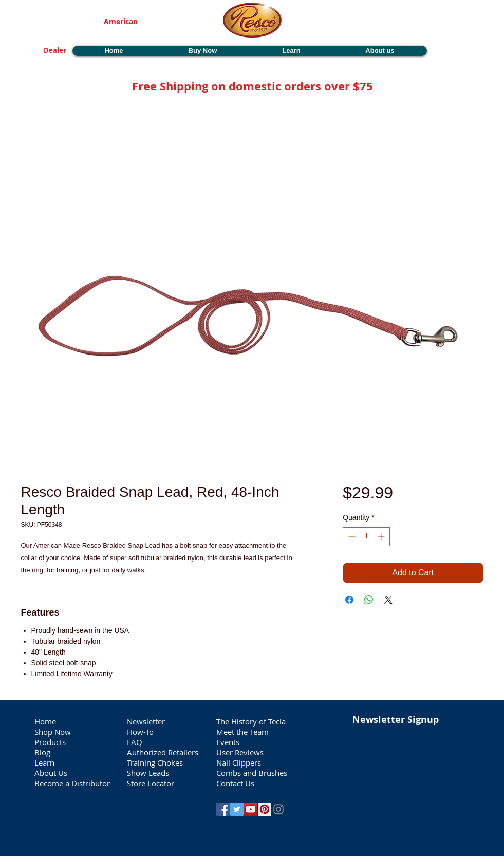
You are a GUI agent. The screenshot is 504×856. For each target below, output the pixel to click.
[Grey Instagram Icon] (278, 809)
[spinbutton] (366, 537)
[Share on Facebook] (349, 600)
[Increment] (382, 537)
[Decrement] (351, 537)
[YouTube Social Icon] (251, 809)
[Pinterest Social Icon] (265, 809)
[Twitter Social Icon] (237, 809)
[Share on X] (388, 600)
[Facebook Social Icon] (223, 809)
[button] (457, 47)
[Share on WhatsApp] (369, 600)
